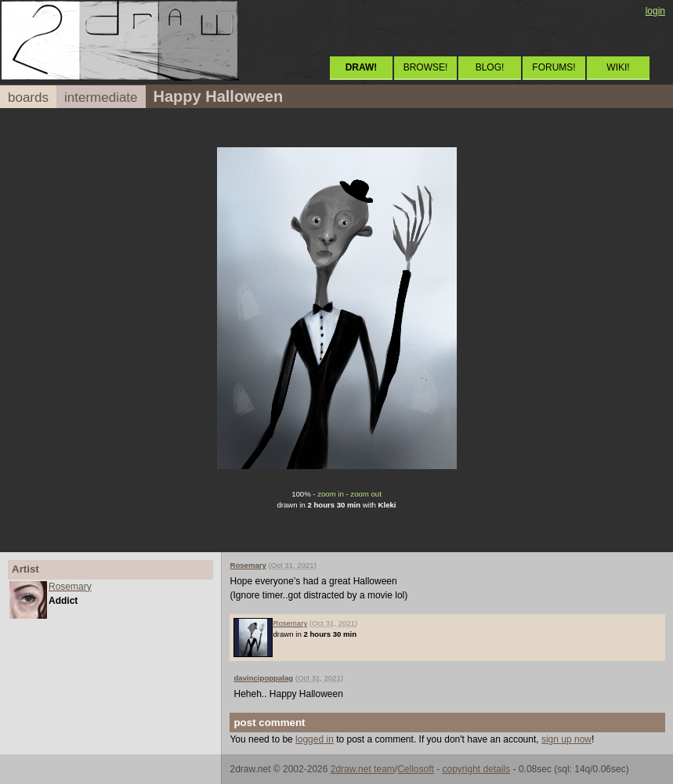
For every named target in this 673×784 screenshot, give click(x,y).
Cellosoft (416, 769)
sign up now (566, 739)
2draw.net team (363, 769)
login (655, 11)
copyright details (477, 769)
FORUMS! (554, 67)
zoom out (365, 494)
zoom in (331, 494)
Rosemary (70, 587)
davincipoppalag (263, 678)
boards (28, 98)
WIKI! (618, 67)
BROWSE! (426, 67)
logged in (315, 739)
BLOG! (490, 67)
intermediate (101, 98)
